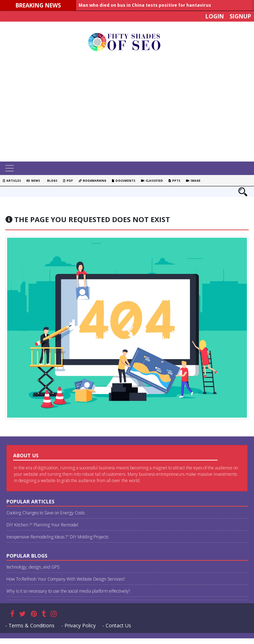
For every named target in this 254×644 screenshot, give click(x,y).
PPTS (174, 180)
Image (193, 180)
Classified (152, 180)
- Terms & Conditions (30, 625)
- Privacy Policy (78, 625)
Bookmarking (92, 180)
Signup (240, 16)
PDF (68, 180)
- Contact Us (117, 625)
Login (215, 16)
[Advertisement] (130, 108)
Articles (12, 180)
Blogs (52, 180)
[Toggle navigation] (10, 168)
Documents (124, 180)
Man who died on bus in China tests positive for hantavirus (145, 5)
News (33, 180)
